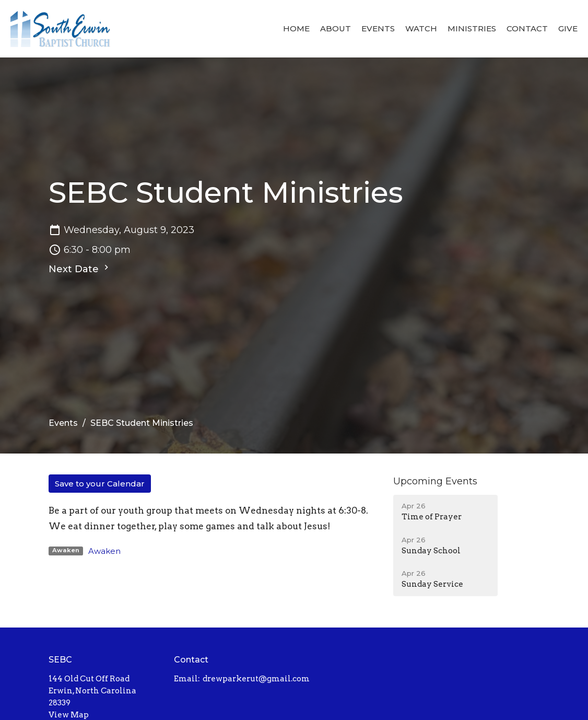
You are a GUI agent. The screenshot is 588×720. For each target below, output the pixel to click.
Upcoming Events (435, 481)
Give (568, 28)
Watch (421, 28)
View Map (69, 715)
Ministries (472, 28)
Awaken (104, 551)
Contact (527, 28)
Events (378, 28)
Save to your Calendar (100, 484)
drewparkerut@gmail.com (256, 679)
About (336, 28)
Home (296, 28)
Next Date (80, 269)
